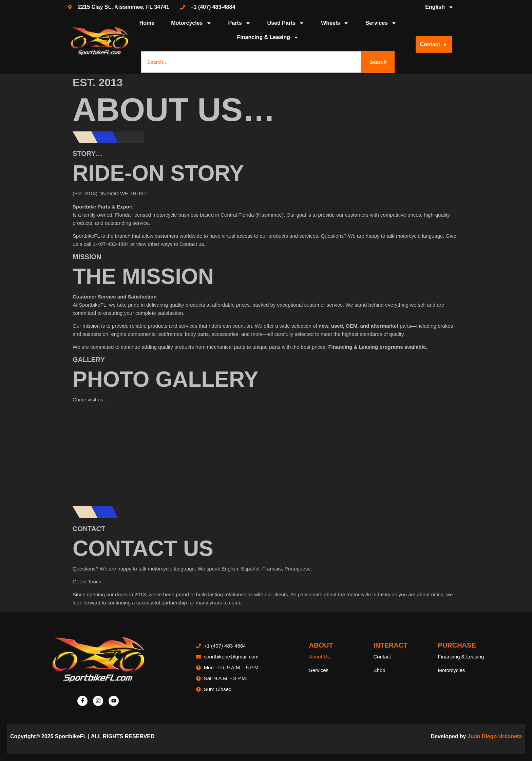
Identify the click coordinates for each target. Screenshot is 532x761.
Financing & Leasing (268, 37)
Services (381, 23)
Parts (240, 23)
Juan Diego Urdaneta (495, 736)
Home (147, 23)
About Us (320, 657)
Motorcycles (191, 23)
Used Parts (286, 23)
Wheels (335, 23)
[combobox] (251, 62)
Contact (382, 657)
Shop (379, 670)
